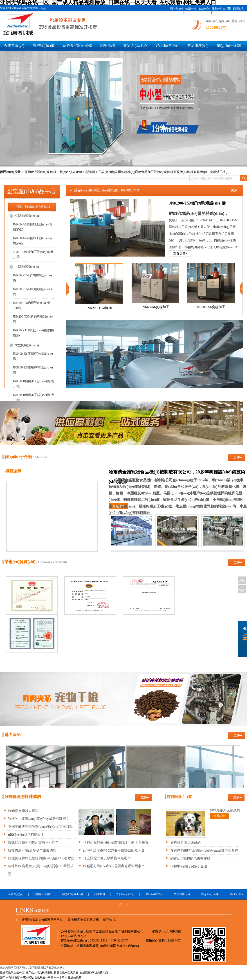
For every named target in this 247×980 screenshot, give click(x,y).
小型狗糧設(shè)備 (25, 216)
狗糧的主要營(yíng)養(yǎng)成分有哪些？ (39, 819)
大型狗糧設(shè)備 (25, 345)
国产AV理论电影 (10, 978)
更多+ (235, 190)
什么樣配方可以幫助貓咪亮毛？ (107, 858)
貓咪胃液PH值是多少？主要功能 (32, 850)
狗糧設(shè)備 (44, 46)
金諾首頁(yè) (14, 46)
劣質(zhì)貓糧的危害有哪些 (190, 858)
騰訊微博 (238, 9)
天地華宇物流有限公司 (83, 920)
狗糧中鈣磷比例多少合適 (189, 866)
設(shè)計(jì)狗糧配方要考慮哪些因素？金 (114, 850)
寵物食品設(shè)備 (77, 46)
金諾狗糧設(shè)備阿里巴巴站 (42, 920)
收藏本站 (191, 9)
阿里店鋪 (108, 46)
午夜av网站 (27, 978)
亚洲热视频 (75, 978)
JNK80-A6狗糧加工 (211, 307)
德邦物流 (109, 920)
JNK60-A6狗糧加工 (155, 307)
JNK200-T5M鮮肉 (99, 308)
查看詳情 (118, 506)
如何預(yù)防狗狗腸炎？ (26, 834)
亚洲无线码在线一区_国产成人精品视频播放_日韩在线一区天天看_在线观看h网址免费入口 (54, 973)
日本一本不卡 (59, 978)
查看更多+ (180, 254)
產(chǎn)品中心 (135, 46)
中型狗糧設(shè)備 (25, 267)
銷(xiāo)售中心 (167, 46)
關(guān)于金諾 (229, 46)
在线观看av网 (42, 978)
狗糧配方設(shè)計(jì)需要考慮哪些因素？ (114, 866)
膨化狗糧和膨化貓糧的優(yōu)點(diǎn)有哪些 (41, 858)
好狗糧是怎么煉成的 (185, 843)
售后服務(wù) (198, 46)
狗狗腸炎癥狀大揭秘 (23, 811)
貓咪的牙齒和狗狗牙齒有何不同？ (33, 842)
